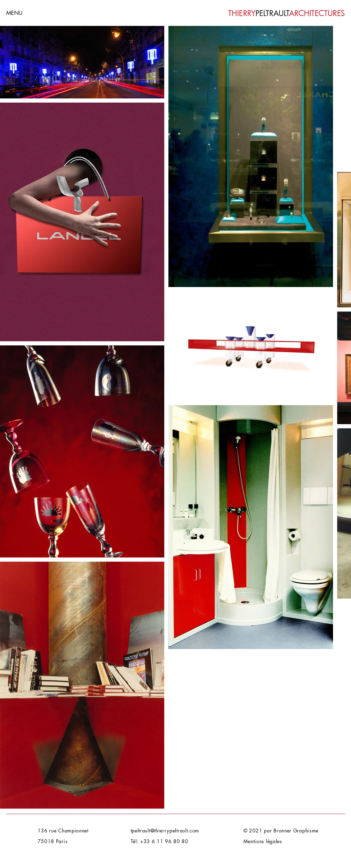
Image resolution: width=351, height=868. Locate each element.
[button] (31, 13)
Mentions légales (263, 841)
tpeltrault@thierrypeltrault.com (165, 831)
